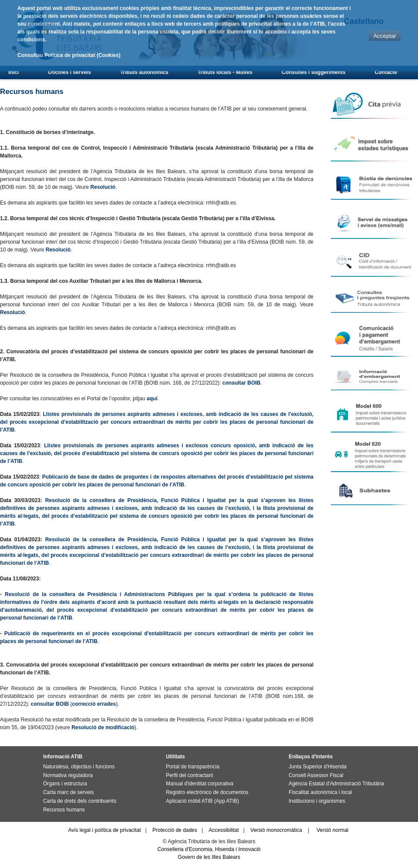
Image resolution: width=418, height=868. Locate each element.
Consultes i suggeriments (314, 72)
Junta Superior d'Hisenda (318, 767)
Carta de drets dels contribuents (80, 801)
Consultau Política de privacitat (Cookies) (69, 55)
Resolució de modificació (103, 727)
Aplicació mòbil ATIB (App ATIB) (202, 801)
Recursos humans (64, 810)
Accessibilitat (224, 830)
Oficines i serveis (69, 72)
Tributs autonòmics (144, 72)
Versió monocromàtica (276, 830)
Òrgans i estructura (65, 784)
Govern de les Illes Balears (209, 857)
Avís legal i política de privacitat (104, 830)
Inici (13, 72)
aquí (152, 399)
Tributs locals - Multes (225, 72)
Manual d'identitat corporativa (200, 784)
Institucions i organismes (317, 801)
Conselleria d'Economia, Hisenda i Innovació (209, 849)
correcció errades (94, 704)
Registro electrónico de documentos (207, 792)
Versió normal (332, 830)
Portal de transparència (193, 767)
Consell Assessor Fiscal (316, 775)
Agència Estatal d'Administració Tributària (336, 784)
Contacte (386, 72)
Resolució (103, 187)
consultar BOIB (241, 383)
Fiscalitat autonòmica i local (320, 792)
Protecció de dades (175, 830)
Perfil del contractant (189, 775)
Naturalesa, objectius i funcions (79, 767)
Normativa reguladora (68, 775)
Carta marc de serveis (68, 792)
